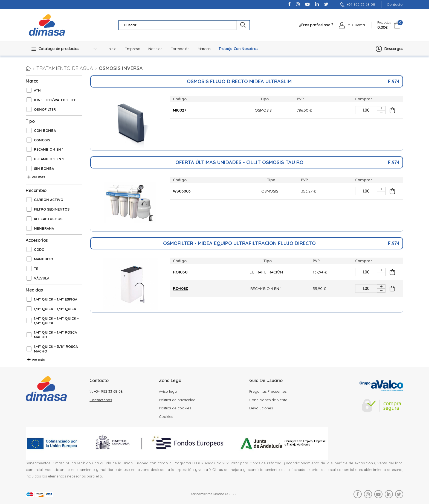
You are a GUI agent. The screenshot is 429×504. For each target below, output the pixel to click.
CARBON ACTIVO (49, 200)
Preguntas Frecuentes (268, 391)
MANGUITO (44, 259)
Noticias (155, 49)
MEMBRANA (44, 228)
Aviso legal (168, 391)
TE (36, 269)
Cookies (166, 416)
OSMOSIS (42, 140)
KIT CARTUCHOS (48, 219)
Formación (180, 49)
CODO (39, 249)
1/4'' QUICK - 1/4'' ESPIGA (56, 299)
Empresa (133, 49)
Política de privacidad (177, 400)
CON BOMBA (45, 130)
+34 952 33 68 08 (358, 4)
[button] (64, 49)
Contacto (395, 5)
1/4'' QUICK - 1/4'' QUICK (55, 309)
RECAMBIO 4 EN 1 (49, 149)
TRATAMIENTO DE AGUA (65, 68)
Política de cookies (175, 408)
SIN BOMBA (44, 168)
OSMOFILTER (45, 109)
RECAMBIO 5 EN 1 (49, 159)
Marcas (204, 49)
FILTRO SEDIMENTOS (52, 209)
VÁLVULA (42, 278)
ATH (37, 90)
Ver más (36, 177)
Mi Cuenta (356, 25)
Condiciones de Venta (268, 400)
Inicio (112, 49)
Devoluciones (261, 408)
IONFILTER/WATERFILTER (55, 100)
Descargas (389, 49)
